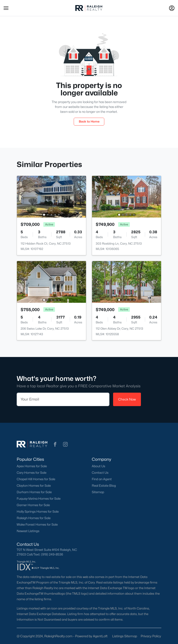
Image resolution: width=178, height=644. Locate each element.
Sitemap (98, 492)
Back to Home (89, 121)
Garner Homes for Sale (33, 505)
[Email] (63, 399)
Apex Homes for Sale (32, 466)
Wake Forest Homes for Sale (37, 524)
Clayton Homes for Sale (34, 486)
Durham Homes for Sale (34, 492)
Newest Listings (28, 531)
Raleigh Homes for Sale (34, 518)
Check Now (127, 399)
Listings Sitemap (125, 636)
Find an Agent (102, 479)
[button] (6, 8)
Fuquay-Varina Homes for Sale (39, 499)
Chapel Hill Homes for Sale (36, 479)
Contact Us (100, 473)
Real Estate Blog (104, 486)
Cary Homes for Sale (32, 473)
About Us (99, 466)
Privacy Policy (151, 636)
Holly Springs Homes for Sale (38, 511)
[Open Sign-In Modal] (172, 8)
